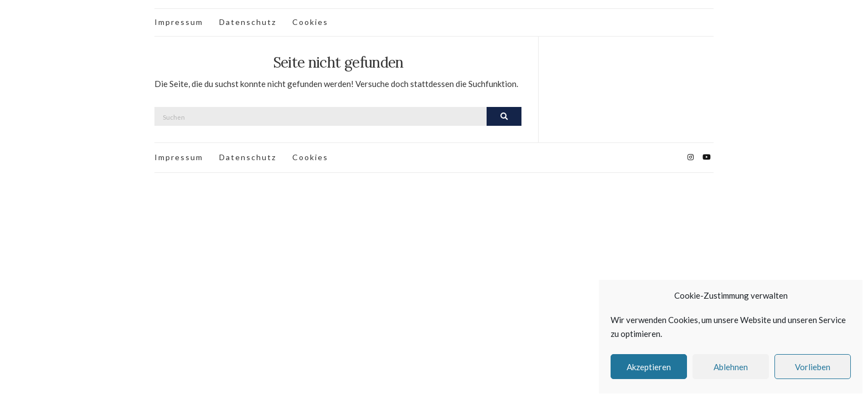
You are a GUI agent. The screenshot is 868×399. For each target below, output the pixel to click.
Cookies (310, 22)
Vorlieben (813, 367)
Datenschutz (248, 22)
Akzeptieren (649, 367)
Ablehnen (731, 367)
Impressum (179, 22)
